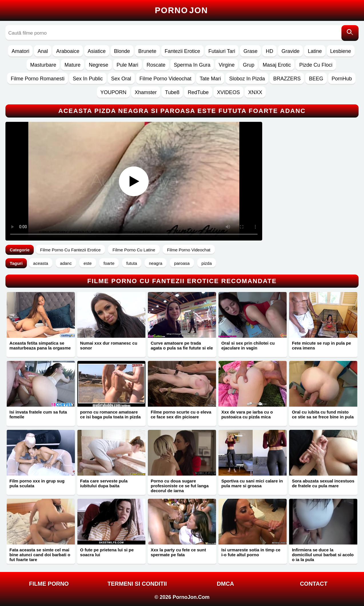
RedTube (198, 92)
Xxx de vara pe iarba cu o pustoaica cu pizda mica (247, 414)
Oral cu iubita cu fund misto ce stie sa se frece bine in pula (323, 414)
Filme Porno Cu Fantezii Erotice (70, 250)
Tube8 (172, 92)
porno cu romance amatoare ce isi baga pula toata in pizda (110, 414)
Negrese (99, 65)
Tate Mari (210, 79)
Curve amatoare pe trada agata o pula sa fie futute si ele (182, 345)
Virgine (227, 65)
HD (269, 51)
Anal (43, 51)
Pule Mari (128, 65)
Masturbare (43, 65)
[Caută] (350, 33)
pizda (207, 263)
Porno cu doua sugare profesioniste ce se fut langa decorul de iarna (180, 486)
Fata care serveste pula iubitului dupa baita (104, 483)
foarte (109, 263)
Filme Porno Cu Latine (134, 250)
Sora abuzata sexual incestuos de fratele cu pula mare (323, 483)
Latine (315, 51)
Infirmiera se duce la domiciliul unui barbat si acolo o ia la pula (323, 555)
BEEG (316, 79)
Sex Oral (121, 79)
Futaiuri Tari (222, 51)
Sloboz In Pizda (247, 79)
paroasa (182, 263)
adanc (66, 263)
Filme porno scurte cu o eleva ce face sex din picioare (181, 414)
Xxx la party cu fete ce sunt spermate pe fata (178, 552)
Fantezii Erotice (182, 51)
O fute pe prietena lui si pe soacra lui (107, 552)
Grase (250, 51)
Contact (314, 584)
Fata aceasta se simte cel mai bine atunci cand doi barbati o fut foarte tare (40, 555)
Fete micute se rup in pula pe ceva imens (322, 345)
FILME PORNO (49, 584)
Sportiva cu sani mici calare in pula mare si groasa (252, 483)
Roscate (156, 65)
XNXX (255, 92)
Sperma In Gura (192, 65)
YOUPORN (113, 92)
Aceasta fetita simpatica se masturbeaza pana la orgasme (40, 345)
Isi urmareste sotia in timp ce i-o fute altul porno (251, 552)
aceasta (41, 263)
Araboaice (68, 51)
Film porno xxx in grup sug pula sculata (37, 483)
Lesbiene (341, 51)
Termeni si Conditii (137, 584)
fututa (132, 263)
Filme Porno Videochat (166, 79)
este (87, 263)
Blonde (122, 51)
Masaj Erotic (277, 65)
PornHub (342, 79)
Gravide (290, 51)
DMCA (225, 584)
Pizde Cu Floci (316, 65)
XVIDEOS (228, 92)
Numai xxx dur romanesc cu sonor (109, 345)
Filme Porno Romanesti (37, 79)
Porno (182, 10)
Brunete (147, 51)
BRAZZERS (287, 79)
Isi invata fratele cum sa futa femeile (38, 414)
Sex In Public (88, 79)
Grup (248, 65)
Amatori (20, 51)
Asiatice (97, 51)
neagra (156, 263)
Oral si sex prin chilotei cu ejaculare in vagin (248, 345)
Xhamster (146, 92)
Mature (72, 65)
